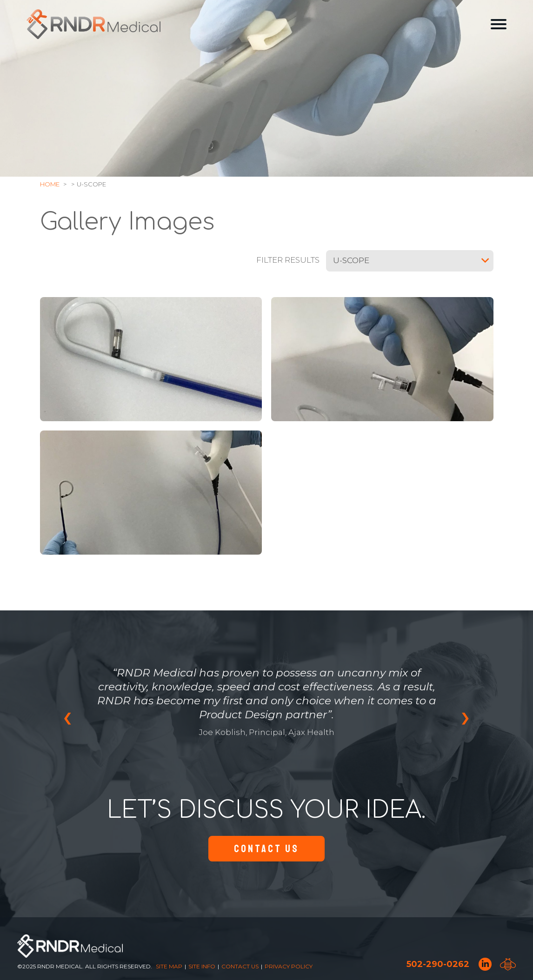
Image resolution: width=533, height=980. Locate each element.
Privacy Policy (289, 966)
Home (50, 184)
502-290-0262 (438, 964)
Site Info (202, 966)
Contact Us (266, 849)
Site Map (169, 966)
